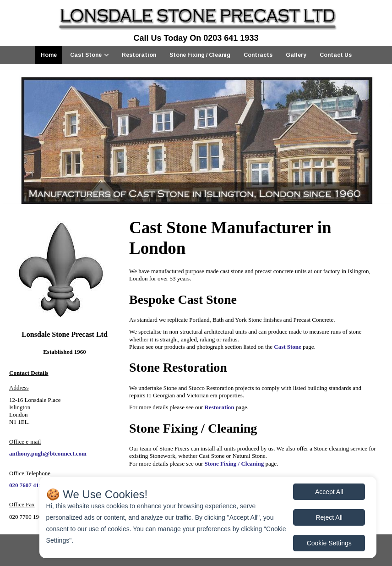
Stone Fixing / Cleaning (234, 464)
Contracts (258, 55)
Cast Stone (86, 55)
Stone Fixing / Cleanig (200, 55)
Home (49, 55)
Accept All (329, 492)
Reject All (329, 517)
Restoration (139, 55)
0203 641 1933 (231, 38)
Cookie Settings (329, 543)
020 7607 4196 (27, 485)
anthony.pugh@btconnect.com (48, 453)
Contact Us (336, 55)
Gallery (296, 55)
